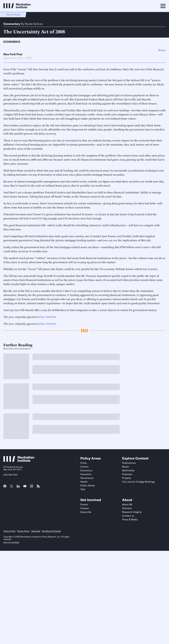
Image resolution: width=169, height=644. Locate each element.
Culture (84, 467)
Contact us (128, 516)
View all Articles (13, 15)
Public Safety (88, 485)
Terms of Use (9, 531)
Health (84, 482)
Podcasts (127, 474)
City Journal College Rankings (138, 482)
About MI (127, 504)
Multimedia (128, 470)
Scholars (127, 508)
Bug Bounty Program (51, 531)
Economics (12, 42)
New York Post (13, 54)
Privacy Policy (23, 531)
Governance (87, 478)
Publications (129, 463)
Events (84, 504)
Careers (85, 508)
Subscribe (86, 512)
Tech (83, 489)
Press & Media (130, 520)
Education (86, 474)
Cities (84, 463)
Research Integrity (132, 512)
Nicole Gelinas (34, 24)
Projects (127, 478)
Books (126, 467)
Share (162, 50)
